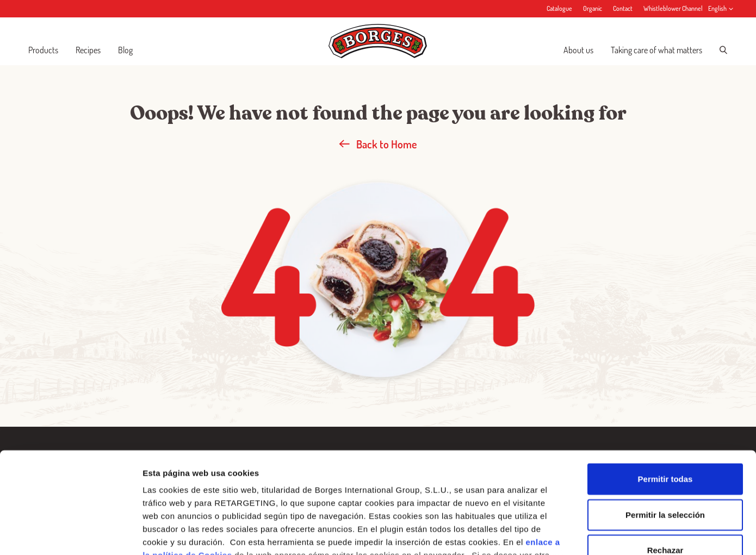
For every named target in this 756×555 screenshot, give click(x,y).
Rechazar (665, 460)
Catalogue (559, 8)
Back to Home (378, 144)
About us (578, 50)
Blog (125, 50)
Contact (623, 8)
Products (43, 50)
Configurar (574, 534)
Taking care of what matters (656, 50)
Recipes (88, 50)
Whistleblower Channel (673, 8)
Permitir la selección (665, 424)
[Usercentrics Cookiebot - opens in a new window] (70, 534)
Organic (593, 8)
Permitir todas (665, 389)
